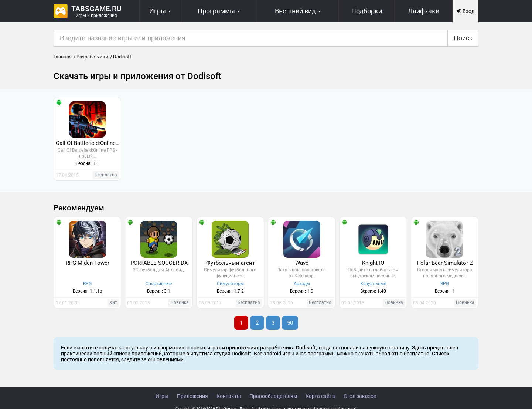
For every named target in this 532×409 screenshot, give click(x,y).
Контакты (229, 396)
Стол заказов (360, 396)
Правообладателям (273, 396)
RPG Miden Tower (88, 263)
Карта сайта (320, 396)
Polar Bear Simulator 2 (445, 263)
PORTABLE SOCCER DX (159, 263)
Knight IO (373, 263)
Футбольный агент (231, 263)
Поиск (463, 38)
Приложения (192, 396)
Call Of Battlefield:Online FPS (88, 143)
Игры (162, 396)
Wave (302, 263)
